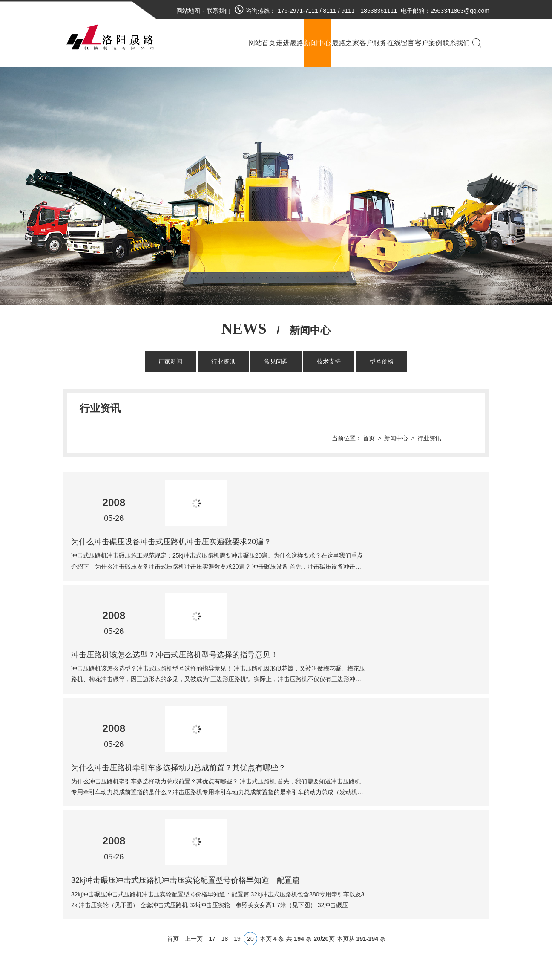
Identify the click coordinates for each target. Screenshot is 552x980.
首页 (399, 408)
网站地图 (188, 11)
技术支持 (329, 361)
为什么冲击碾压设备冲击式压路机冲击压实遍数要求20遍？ (310, 466)
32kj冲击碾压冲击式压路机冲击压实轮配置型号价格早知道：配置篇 (325, 668)
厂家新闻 (170, 361)
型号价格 (382, 361)
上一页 (194, 727)
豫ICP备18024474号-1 (251, 855)
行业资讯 (223, 361)
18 (225, 727)
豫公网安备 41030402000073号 (240, 872)
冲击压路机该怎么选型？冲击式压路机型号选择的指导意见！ (314, 533)
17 (212, 727)
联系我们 (218, 11)
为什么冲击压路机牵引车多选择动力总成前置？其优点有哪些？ (318, 601)
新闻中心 (426, 408)
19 (237, 727)
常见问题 (276, 361)
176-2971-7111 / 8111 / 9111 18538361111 (337, 11)
